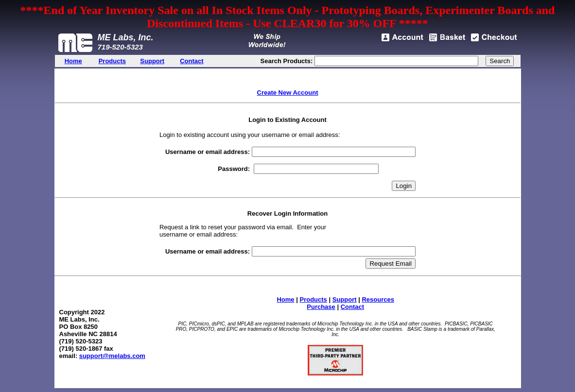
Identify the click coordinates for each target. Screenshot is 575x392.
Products (313, 299)
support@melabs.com (112, 356)
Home (285, 299)
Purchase (321, 307)
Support (345, 299)
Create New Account (288, 93)
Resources (378, 299)
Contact (352, 307)
